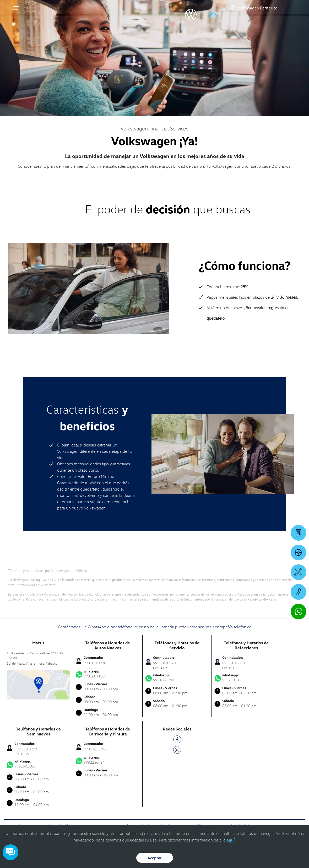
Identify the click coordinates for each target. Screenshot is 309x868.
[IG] (177, 751)
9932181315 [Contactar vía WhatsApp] (246, 678)
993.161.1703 (95, 749)
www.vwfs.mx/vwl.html (39, 585)
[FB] (177, 740)
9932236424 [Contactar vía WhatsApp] (108, 760)
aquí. (231, 840)
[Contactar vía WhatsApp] (299, 612)
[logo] (191, 19)
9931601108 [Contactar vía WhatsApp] (108, 674)
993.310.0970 (95, 663)
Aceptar (155, 858)
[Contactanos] (232, 8)
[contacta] (38, 684)
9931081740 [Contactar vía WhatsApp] (177, 678)
